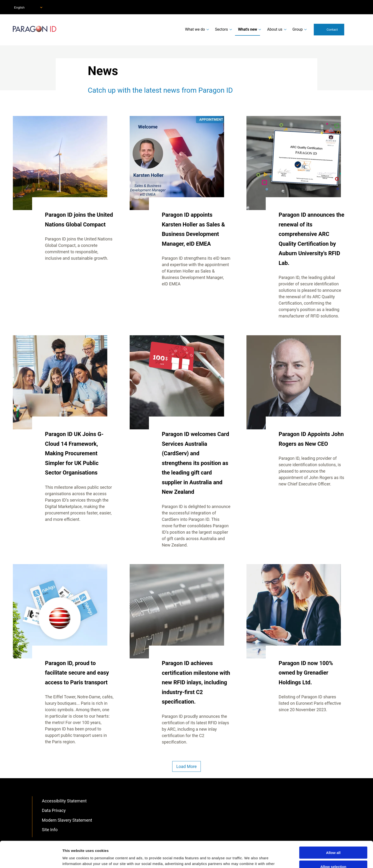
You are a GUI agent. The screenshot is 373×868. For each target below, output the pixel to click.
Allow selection (333, 840)
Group (297, 29)
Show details (250, 859)
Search (354, 29)
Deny (333, 854)
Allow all (333, 826)
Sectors (221, 29)
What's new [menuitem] (247, 29)
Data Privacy (54, 810)
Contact (332, 29)
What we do (195, 29)
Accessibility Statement (64, 801)
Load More (186, 766)
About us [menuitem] (275, 29)
